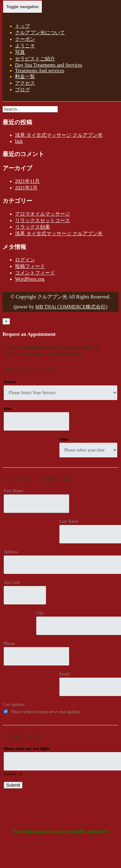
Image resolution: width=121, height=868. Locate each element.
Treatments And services (40, 71)
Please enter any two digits (28, 749)
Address (11, 552)
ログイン (25, 260)
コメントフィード (35, 273)
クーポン (25, 39)
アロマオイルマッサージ (43, 214)
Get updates (14, 705)
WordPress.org (30, 279)
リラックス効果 (33, 227)
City (40, 613)
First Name (14, 491)
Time (64, 439)
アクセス (25, 83)
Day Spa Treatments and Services (49, 65)
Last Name (69, 521)
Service (10, 382)
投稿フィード (30, 266)
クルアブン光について (40, 33)
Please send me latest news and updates (45, 712)
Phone (9, 644)
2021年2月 (26, 188)
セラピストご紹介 (35, 59)
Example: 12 (13, 774)
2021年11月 (27, 181)
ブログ (23, 90)
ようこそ (25, 46)
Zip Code (12, 582)
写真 (20, 52)
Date (8, 409)
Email (66, 674)
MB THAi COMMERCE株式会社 (71, 307)
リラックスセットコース (43, 220)
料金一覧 (25, 76)
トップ (23, 26)
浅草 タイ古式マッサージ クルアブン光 (59, 135)
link (19, 141)
